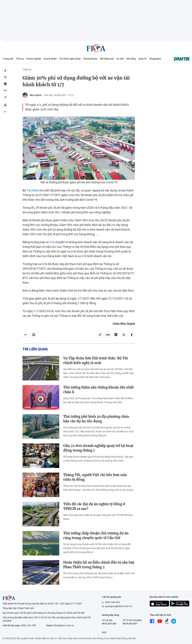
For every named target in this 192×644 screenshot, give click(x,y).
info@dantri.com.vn (64, 625)
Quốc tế (142, 59)
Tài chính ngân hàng (70, 59)
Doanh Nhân (50, 59)
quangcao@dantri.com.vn (119, 606)
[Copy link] (5, 97)
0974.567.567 (130, 624)
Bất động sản (107, 59)
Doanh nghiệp (34, 59)
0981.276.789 (28, 625)
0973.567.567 (109, 624)
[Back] (5, 112)
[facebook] (5, 71)
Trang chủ (8, 59)
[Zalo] (5, 91)
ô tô (52, 242)
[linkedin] (5, 84)
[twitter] (5, 77)
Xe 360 (120, 59)
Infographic (155, 59)
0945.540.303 (113, 602)
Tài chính (33, 190)
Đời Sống (131, 59)
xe (88, 230)
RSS (104, 632)
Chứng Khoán (90, 59)
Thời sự (20, 59)
